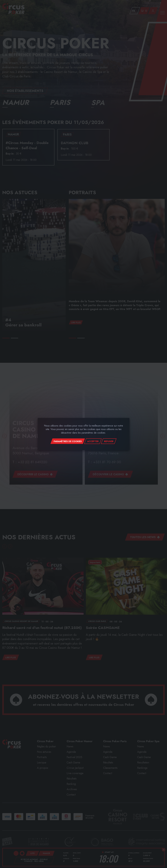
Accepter (93, 441)
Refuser (109, 441)
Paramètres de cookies (68, 441)
